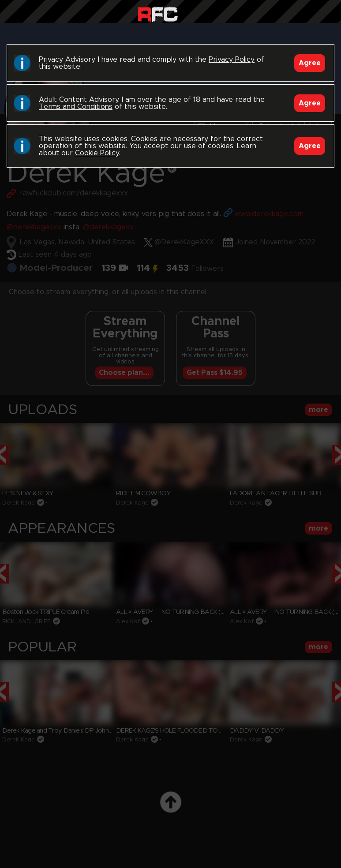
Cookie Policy (97, 153)
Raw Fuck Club (158, 13)
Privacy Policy (232, 60)
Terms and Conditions (76, 107)
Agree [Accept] (310, 63)
